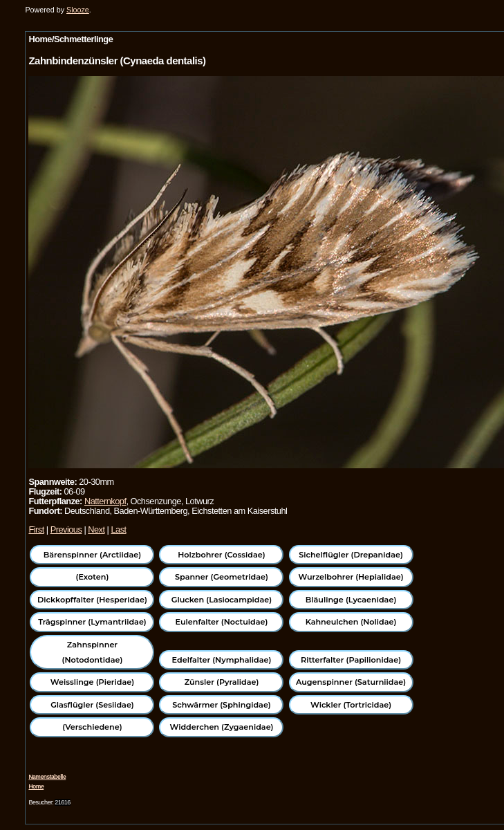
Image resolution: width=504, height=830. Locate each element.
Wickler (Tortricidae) (351, 705)
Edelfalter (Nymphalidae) (222, 660)
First (36, 529)
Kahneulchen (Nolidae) (351, 622)
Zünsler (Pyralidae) (222, 682)
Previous (66, 529)
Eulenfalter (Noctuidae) (222, 622)
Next (96, 529)
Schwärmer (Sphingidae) (222, 705)
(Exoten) (93, 577)
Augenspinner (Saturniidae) (351, 682)
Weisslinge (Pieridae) (92, 682)
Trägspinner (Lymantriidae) (92, 622)
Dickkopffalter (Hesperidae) (92, 600)
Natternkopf (105, 501)
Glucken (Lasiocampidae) (222, 600)
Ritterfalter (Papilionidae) (351, 660)
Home (36, 786)
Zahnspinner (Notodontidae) (93, 652)
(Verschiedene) (92, 727)
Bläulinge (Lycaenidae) (351, 600)
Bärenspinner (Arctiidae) (92, 555)
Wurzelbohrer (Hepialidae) (351, 577)
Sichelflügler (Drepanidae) (351, 555)
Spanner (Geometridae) (222, 577)
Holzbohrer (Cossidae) (221, 555)
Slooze (78, 10)
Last (118, 529)
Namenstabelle (47, 777)
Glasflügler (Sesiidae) (92, 705)
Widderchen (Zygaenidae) (221, 727)
